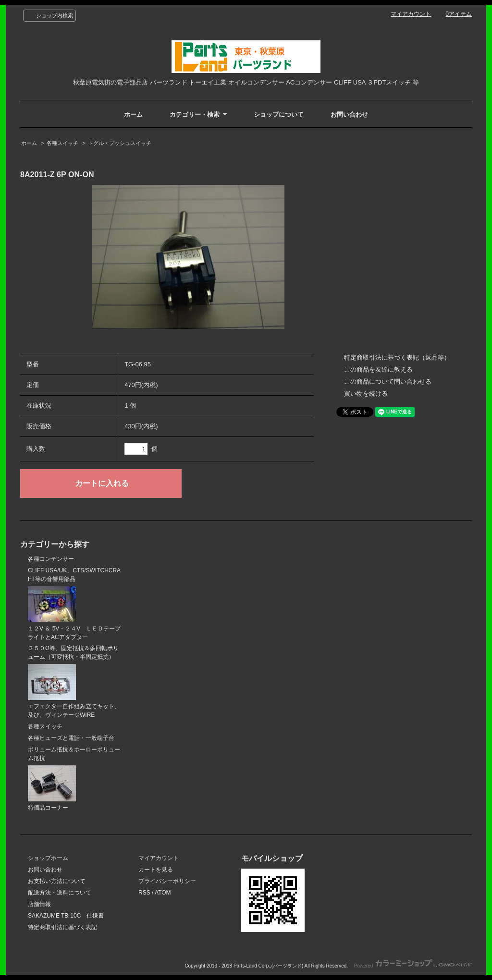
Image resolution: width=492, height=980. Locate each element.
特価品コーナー (52, 788)
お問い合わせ (349, 115)
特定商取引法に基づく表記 (62, 927)
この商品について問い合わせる (388, 381)
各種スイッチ (62, 143)
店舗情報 (39, 904)
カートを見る (156, 870)
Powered (413, 966)
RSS (144, 893)
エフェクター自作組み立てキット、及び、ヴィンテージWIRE (74, 691)
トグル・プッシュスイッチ (120, 143)
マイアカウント (411, 14)
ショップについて (279, 115)
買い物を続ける (366, 393)
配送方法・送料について (60, 893)
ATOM (163, 893)
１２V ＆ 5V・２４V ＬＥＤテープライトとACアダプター (74, 613)
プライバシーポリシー (167, 881)
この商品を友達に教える (378, 369)
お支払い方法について (57, 881)
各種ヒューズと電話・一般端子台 (71, 738)
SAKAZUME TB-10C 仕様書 (66, 916)
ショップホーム (48, 858)
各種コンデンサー (51, 559)
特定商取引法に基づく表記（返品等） (397, 357)
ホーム (133, 115)
